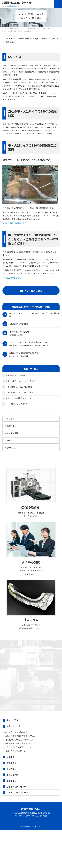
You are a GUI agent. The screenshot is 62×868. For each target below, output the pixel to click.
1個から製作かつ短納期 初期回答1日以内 (16, 333)
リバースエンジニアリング (17, 404)
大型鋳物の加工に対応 (15, 324)
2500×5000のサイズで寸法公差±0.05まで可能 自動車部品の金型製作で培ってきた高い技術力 (25, 344)
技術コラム (12, 440)
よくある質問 (13, 433)
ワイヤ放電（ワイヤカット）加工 (19, 392)
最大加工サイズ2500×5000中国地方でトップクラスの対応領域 (31, 315)
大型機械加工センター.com (17, 3)
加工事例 (11, 419)
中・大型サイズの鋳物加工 (17, 375)
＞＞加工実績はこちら (12, 278)
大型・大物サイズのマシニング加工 (35, 28)
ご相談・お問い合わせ (17, 787)
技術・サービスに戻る (31, 291)
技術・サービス (13, 726)
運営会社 (11, 448)
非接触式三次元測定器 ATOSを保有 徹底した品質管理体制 (20, 355)
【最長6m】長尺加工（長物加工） (20, 387)
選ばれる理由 (12, 720)
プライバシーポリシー (17, 792)
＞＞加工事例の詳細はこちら (14, 223)
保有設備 (11, 426)
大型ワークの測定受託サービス (19, 398)
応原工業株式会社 (31, 809)
